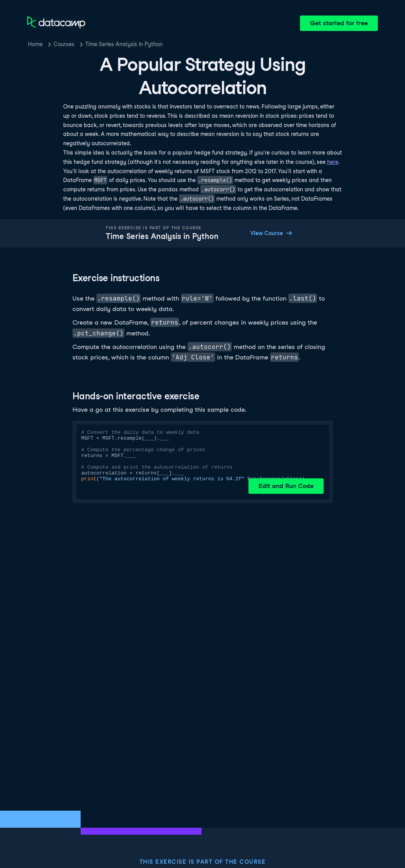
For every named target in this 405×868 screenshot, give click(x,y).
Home (35, 44)
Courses (64, 44)
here (333, 162)
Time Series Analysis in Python (124, 44)
